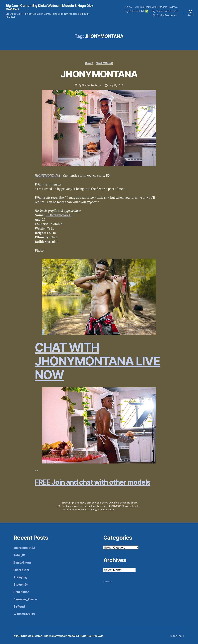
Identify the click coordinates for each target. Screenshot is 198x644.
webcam (111, 510)
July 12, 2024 (116, 85)
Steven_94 (21, 585)
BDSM (65, 503)
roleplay (92, 510)
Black (89, 63)
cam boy (91, 503)
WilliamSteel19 (24, 614)
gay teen (66, 506)
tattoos (101, 510)
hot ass (92, 506)
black (83, 503)
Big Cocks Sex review (165, 15)
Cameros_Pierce (25, 599)
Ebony (134, 503)
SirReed (19, 607)
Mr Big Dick (110, 582)
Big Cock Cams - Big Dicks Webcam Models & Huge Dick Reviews (49, 7)
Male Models (104, 63)
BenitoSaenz (22, 562)
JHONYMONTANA (99, 74)
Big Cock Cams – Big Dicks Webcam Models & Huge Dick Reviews (63, 636)
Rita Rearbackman (91, 85)
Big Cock (74, 503)
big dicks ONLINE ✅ (136, 11)
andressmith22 (24, 548)
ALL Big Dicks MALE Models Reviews (156, 7)
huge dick (102, 506)
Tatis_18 (19, 555)
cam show (102, 503)
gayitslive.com (80, 506)
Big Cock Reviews (106, 582)
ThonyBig (20, 577)
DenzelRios (21, 592)
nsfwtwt (82, 510)
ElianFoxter (21, 570)
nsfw (74, 510)
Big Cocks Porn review (165, 11)
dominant (125, 503)
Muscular (66, 510)
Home (128, 7)
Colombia (114, 503)
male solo (134, 506)
